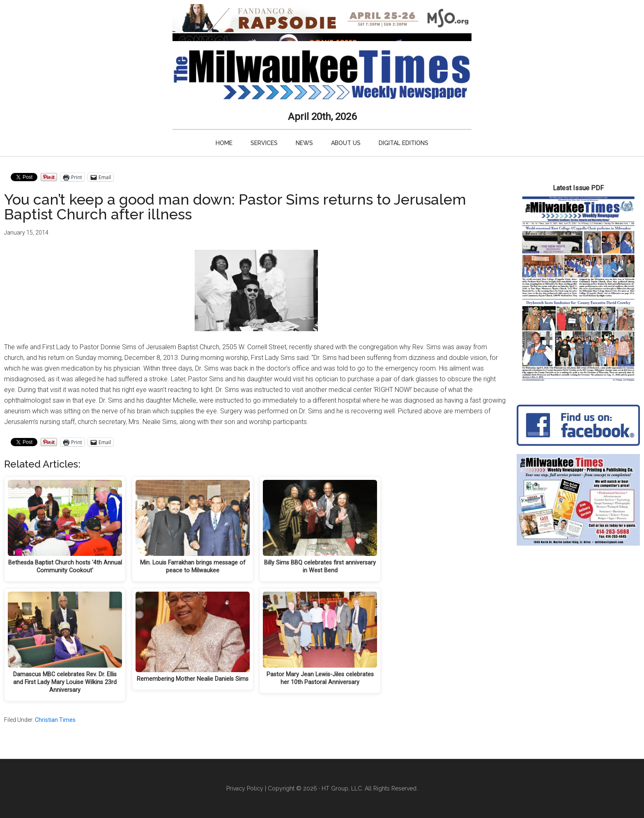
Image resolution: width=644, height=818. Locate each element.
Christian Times (55, 720)
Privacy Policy (245, 788)
